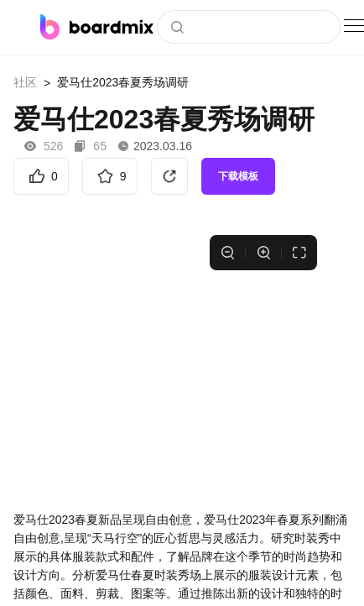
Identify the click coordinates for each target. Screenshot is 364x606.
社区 (25, 82)
